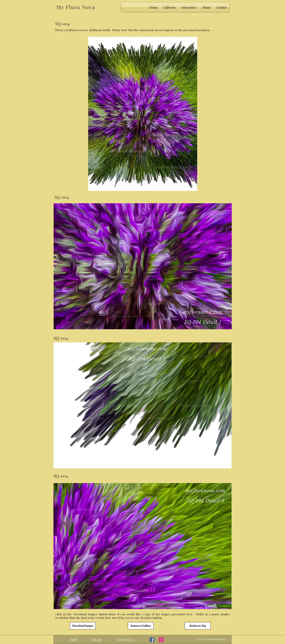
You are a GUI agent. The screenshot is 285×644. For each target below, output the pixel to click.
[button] (97, 639)
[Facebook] (152, 640)
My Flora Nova (76, 7)
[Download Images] (83, 626)
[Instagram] (161, 640)
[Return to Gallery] (141, 626)
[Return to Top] (198, 626)
